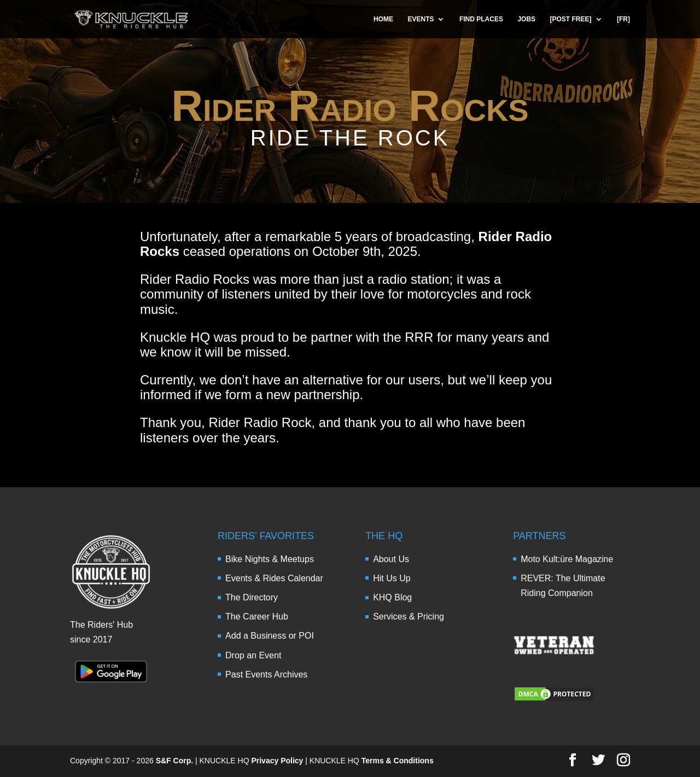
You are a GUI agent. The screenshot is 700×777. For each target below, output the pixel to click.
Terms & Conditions (398, 761)
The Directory (252, 597)
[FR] (623, 19)
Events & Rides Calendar (274, 578)
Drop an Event (253, 655)
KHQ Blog (392, 597)
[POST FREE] (571, 19)
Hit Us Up (392, 578)
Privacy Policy (277, 761)
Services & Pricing (409, 617)
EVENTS (421, 19)
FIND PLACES (481, 19)
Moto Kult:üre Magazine (567, 559)
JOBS (526, 19)
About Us (391, 559)
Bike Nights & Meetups (270, 559)
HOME (383, 19)
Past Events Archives (266, 674)
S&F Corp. (174, 761)
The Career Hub (257, 617)
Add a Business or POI (270, 636)
